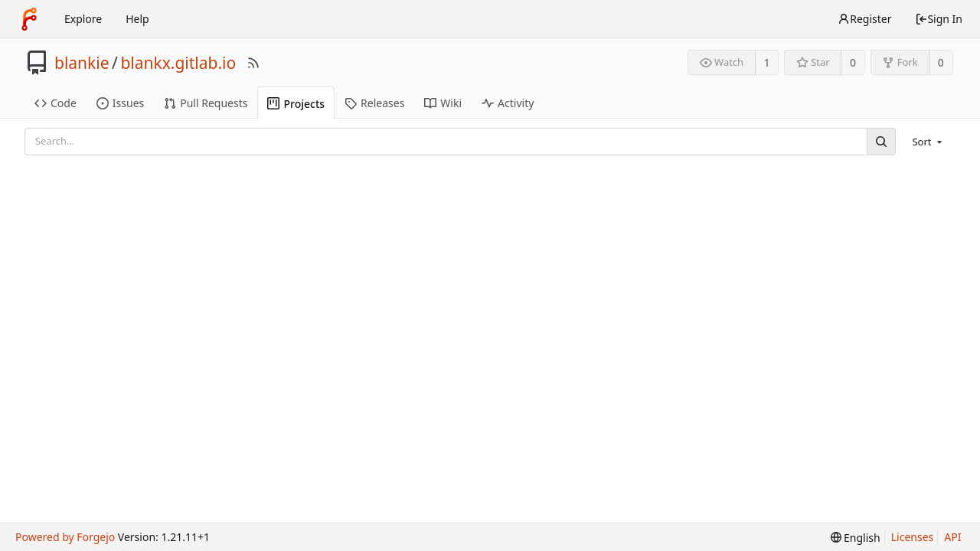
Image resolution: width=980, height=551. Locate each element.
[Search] (881, 141)
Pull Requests (206, 103)
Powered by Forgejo (65, 537)
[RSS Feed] (253, 63)
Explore (83, 19)
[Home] (29, 19)
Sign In (939, 19)
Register (864, 19)
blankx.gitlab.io (178, 63)
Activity (508, 103)
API (952, 537)
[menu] (928, 142)
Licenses (913, 537)
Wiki (443, 103)
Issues (120, 103)
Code (56, 103)
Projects (296, 104)
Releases (374, 103)
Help (137, 19)
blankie (82, 63)
